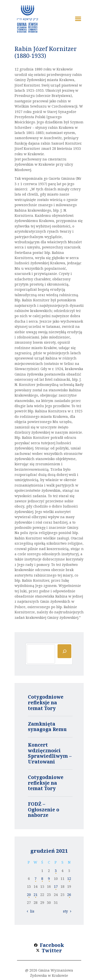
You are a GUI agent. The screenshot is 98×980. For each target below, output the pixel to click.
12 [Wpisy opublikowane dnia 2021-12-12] (69, 879)
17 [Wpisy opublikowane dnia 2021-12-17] (56, 886)
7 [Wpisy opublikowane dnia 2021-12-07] (36, 879)
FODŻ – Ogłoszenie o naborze (44, 810)
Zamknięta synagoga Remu (47, 727)
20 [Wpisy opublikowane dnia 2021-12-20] (29, 895)
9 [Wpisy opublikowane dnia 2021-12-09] (49, 879)
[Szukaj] (64, 651)
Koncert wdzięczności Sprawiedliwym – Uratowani (50, 753)
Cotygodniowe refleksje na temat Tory (46, 703)
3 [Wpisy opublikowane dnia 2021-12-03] (56, 871)
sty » (67, 911)
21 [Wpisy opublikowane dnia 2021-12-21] (36, 895)
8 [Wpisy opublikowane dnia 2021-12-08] (42, 879)
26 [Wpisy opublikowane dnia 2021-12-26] (69, 895)
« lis (31, 911)
